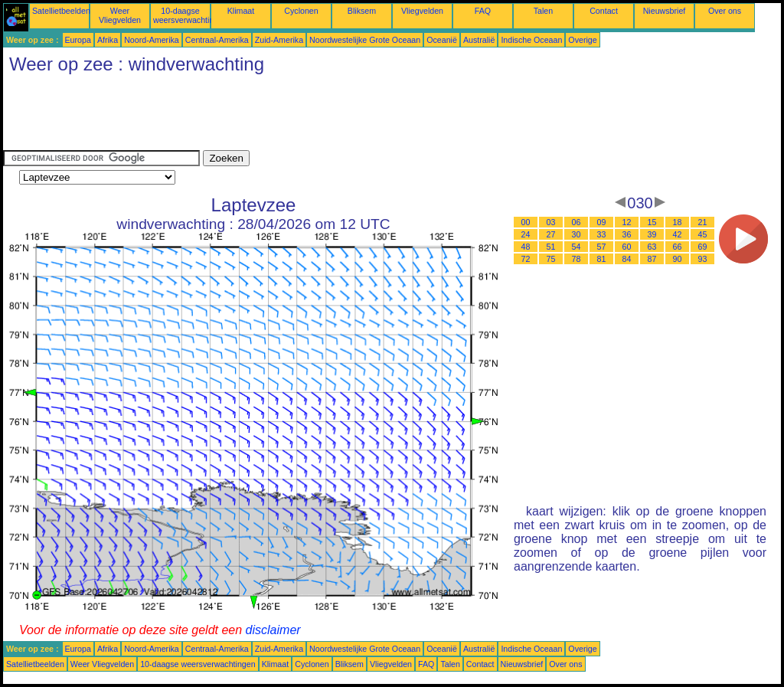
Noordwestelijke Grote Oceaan (365, 40)
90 (678, 259)
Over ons (725, 11)
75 (551, 259)
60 (627, 247)
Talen (543, 11)
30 (577, 234)
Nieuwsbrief (665, 11)
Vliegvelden (422, 11)
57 (602, 247)
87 (652, 259)
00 (526, 222)
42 (678, 234)
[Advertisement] (282, 116)
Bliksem (362, 11)
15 (652, 222)
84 (627, 259)
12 (627, 222)
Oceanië (442, 40)
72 (526, 259)
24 (526, 234)
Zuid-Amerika (279, 40)
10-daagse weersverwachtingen (190, 15)
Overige (582, 40)
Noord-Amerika (152, 40)
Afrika (108, 40)
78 (577, 259)
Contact (604, 11)
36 (627, 234)
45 (703, 234)
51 (551, 247)
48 (526, 247)
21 (703, 222)
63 (652, 247)
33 (602, 234)
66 (678, 247)
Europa (78, 40)
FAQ (483, 11)
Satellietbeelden (61, 11)
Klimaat (241, 11)
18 (678, 222)
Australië (479, 40)
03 (551, 222)
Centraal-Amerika (217, 40)
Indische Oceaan (531, 40)
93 (703, 259)
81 (602, 259)
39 (652, 234)
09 (602, 222)
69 (703, 247)
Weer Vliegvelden (120, 15)
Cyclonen (301, 11)
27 (551, 234)
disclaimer (273, 630)
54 (577, 247)
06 (577, 222)
